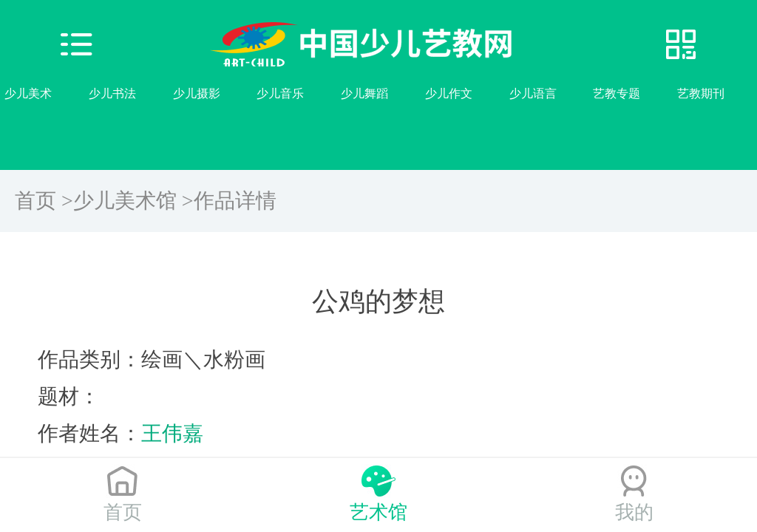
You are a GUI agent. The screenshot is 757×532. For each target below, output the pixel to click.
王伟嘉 (172, 433)
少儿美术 (28, 93)
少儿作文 (449, 93)
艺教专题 (617, 93)
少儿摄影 (197, 93)
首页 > (44, 201)
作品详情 (235, 201)
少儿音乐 (280, 93)
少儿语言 (533, 93)
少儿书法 (112, 93)
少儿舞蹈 (364, 93)
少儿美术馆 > (133, 201)
